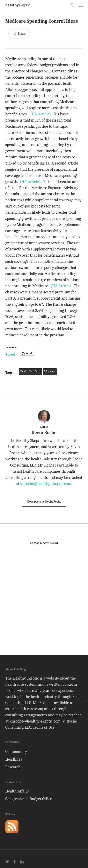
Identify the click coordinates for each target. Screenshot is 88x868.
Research (13, 767)
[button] (80, 5)
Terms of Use (44, 727)
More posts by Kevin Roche (44, 502)
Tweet (10, 353)
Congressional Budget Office (29, 799)
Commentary (16, 751)
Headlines (14, 759)
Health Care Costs (30, 371)
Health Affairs (17, 791)
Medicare (50, 371)
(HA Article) (41, 114)
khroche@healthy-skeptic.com (46, 484)
